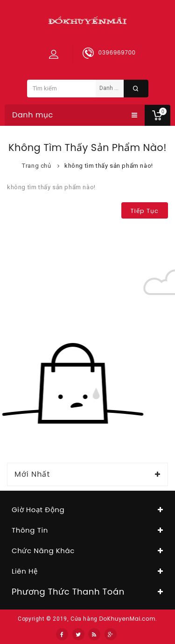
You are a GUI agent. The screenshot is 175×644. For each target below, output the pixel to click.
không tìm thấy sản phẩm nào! (109, 166)
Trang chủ (36, 166)
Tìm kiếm (136, 89)
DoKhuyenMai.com (127, 619)
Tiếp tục (145, 211)
